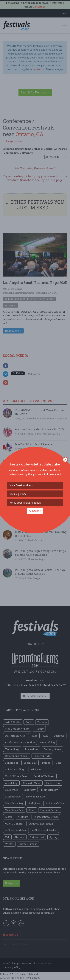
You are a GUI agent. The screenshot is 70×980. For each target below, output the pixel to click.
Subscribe (35, 511)
